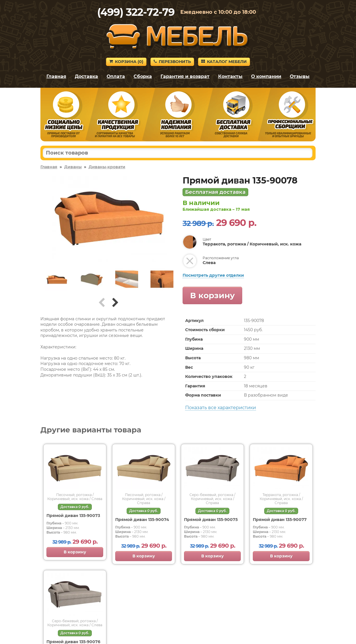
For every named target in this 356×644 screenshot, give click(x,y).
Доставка (86, 76)
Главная (56, 76)
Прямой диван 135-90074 (142, 520)
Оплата (116, 76)
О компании (266, 76)
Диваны (73, 167)
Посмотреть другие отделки (213, 275)
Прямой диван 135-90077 (280, 520)
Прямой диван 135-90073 (73, 516)
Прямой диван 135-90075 (211, 520)
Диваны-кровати (107, 167)
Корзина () (126, 62)
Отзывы (300, 76)
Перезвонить (172, 62)
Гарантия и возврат (185, 76)
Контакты (230, 76)
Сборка (143, 76)
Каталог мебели (224, 62)
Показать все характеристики (221, 408)
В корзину (212, 295)
